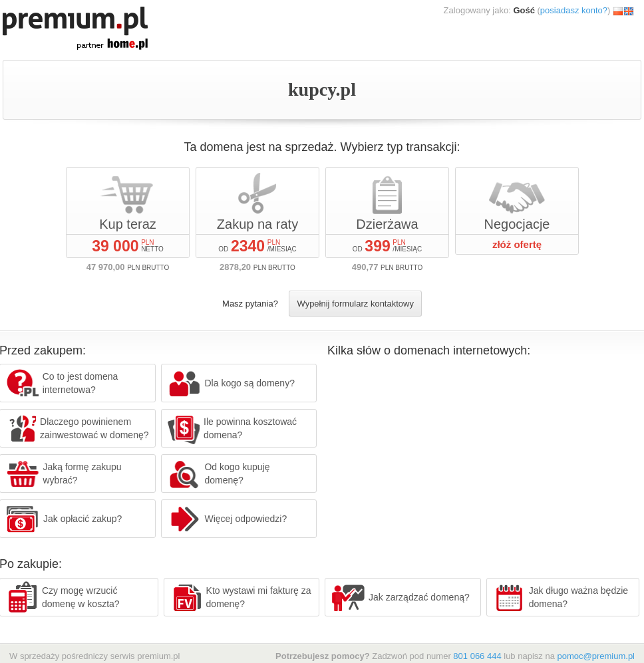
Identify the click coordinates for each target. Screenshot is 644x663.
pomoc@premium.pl (596, 656)
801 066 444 (477, 656)
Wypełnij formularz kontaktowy (355, 304)
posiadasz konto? (574, 10)
